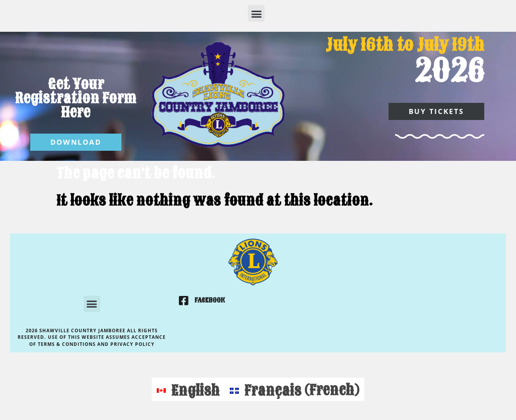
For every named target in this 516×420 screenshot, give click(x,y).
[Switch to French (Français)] (295, 389)
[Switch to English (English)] (188, 389)
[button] (256, 13)
